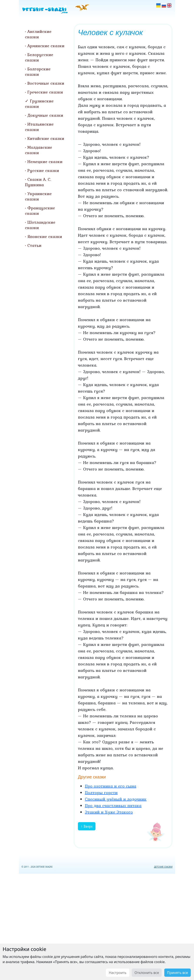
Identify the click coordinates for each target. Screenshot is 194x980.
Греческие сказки (45, 92)
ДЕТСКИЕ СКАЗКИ (163, 867)
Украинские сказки (38, 196)
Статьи (34, 245)
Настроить (118, 973)
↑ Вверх (87, 826)
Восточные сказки (46, 83)
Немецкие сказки (45, 162)
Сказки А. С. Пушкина (38, 182)
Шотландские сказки (40, 225)
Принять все (178, 973)
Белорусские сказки (39, 57)
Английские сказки (38, 34)
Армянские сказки (46, 46)
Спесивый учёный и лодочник (116, 799)
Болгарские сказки (38, 72)
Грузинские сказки (39, 104)
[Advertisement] (97, 926)
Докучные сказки (45, 115)
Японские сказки (45, 236)
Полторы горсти (101, 792)
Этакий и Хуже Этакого (109, 812)
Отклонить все (147, 973)
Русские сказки (43, 170)
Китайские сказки (46, 138)
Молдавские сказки (39, 150)
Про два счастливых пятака (113, 805)
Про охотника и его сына (111, 786)
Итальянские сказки (39, 127)
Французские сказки (40, 211)
